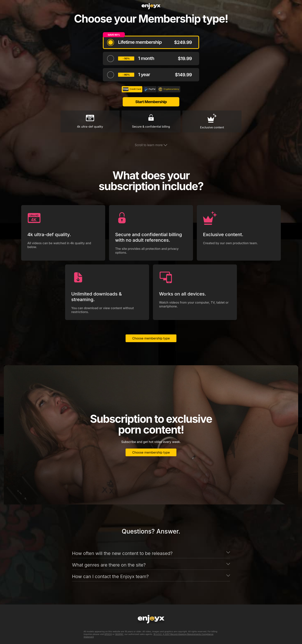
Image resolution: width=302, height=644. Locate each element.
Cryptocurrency (169, 89)
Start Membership (151, 102)
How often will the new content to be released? (122, 553)
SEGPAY (119, 634)
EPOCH (108, 634)
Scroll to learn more (151, 145)
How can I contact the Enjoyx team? (110, 576)
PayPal (150, 89)
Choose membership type (151, 338)
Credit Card (132, 89)
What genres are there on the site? (109, 565)
